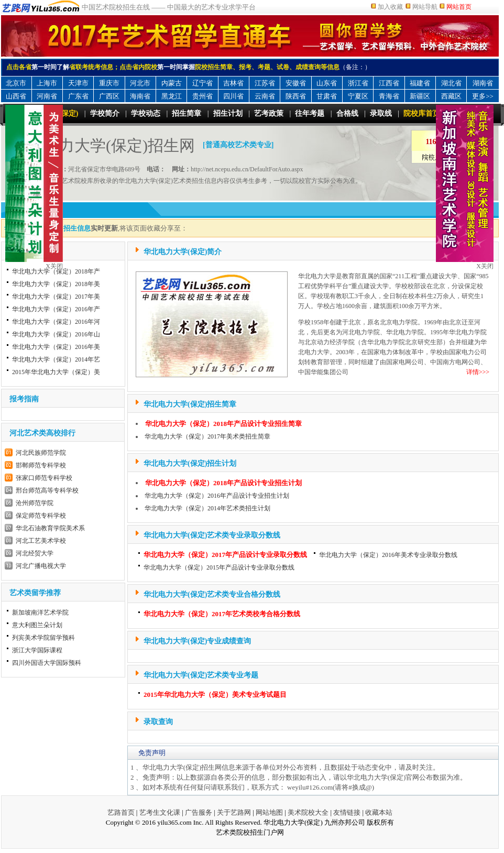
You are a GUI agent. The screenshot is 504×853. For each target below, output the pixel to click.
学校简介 (105, 113)
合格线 (347, 113)
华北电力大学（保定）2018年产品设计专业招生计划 (223, 483)
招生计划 (228, 113)
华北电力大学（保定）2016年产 (56, 309)
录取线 (381, 113)
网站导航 (425, 7)
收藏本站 (379, 812)
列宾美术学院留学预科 (43, 638)
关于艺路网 (234, 812)
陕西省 (296, 96)
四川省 (233, 96)
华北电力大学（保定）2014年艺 (56, 359)
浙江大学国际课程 (37, 650)
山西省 (16, 96)
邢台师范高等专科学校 (47, 490)
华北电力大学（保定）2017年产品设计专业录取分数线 (225, 555)
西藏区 (451, 96)
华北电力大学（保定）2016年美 (56, 347)
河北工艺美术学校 (41, 541)
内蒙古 (172, 83)
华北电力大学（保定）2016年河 (56, 322)
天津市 (78, 83)
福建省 (420, 83)
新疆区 (420, 96)
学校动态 (146, 113)
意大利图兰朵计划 (37, 625)
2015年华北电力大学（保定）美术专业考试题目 (215, 695)
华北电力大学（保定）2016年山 (56, 334)
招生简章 (187, 113)
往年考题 (310, 113)
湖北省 (451, 83)
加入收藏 (390, 7)
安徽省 (296, 83)
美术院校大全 (308, 812)
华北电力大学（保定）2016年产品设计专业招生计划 (217, 496)
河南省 (47, 96)
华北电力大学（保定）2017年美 (56, 297)
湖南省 (483, 83)
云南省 (265, 96)
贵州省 (202, 96)
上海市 (47, 83)
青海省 (389, 96)
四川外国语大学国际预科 (47, 663)
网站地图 (269, 812)
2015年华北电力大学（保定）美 (56, 372)
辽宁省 (202, 83)
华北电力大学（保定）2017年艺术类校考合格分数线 (222, 614)
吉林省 (233, 83)
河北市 (140, 83)
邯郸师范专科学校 (41, 465)
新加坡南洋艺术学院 (40, 613)
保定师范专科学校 (41, 516)
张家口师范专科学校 (44, 478)
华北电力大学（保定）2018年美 (56, 284)
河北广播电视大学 (41, 566)
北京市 (16, 83)
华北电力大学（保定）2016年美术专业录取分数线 (388, 555)
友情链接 (347, 812)
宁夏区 (358, 96)
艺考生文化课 (160, 812)
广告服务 (199, 812)
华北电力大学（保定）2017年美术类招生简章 (207, 436)
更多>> (483, 96)
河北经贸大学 (35, 553)
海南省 (140, 96)
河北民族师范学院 (41, 453)
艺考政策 (269, 113)
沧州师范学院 (35, 503)
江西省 (389, 83)
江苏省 (265, 83)
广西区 (109, 96)
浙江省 (358, 83)
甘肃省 (327, 96)
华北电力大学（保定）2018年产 (56, 271)
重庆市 (109, 83)
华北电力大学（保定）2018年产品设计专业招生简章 (223, 424)
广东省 (78, 96)
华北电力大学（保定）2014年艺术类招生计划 (207, 508)
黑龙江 (172, 96)
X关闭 (485, 266)
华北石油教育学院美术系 (50, 528)
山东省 (327, 83)
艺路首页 (121, 812)
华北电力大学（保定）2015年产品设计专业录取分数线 (219, 567)
